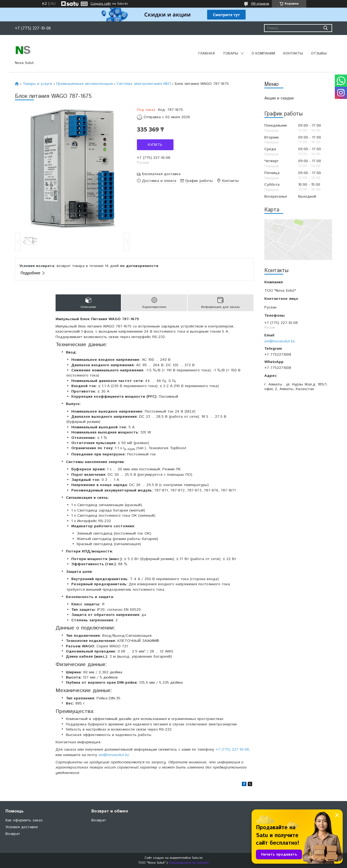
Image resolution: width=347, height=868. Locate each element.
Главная (207, 54)
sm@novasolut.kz (280, 341)
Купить (155, 145)
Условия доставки (22, 827)
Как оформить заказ (24, 820)
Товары (230, 54)
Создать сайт (101, 4)
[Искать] (325, 28)
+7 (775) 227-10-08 (232, 750)
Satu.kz (197, 858)
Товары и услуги (37, 84)
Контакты (293, 54)
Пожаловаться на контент (189, 863)
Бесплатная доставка (161, 174)
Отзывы (319, 54)
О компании (263, 54)
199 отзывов (260, 4)
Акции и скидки (279, 98)
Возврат (13, 834)
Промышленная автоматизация (84, 84)
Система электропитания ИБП (144, 84)
